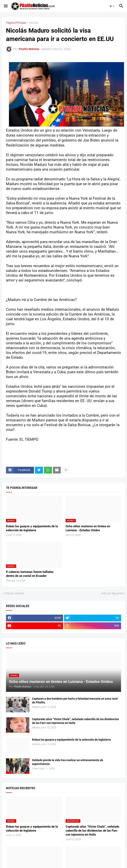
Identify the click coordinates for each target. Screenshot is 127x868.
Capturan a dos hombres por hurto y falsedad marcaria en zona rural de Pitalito (75, 701)
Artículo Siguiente (112, 593)
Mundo (34, 23)
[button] (5, 6)
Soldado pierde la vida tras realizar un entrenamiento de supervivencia (68, 762)
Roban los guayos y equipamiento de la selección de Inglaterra (32, 528)
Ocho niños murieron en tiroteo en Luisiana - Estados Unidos (88, 528)
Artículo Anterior (14, 593)
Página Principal (16, 23)
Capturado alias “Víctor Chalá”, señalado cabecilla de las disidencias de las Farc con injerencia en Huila (75, 721)
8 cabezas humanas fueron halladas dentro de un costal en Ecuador (30, 574)
